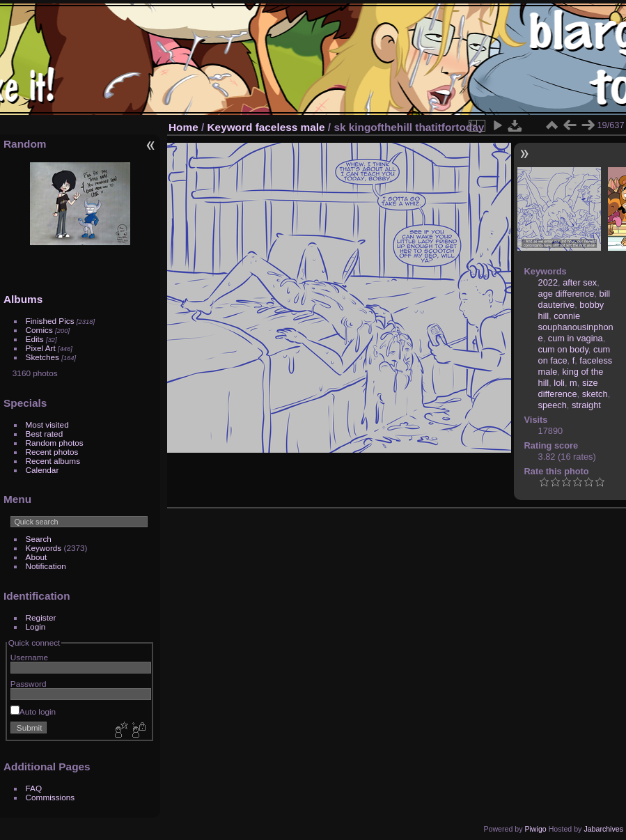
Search (39, 539)
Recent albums (53, 461)
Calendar (42, 470)
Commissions (50, 797)
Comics (39, 330)
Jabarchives (603, 829)
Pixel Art (41, 348)
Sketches (42, 357)
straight (586, 405)
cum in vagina (576, 338)
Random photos (55, 443)
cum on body (563, 349)
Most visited (47, 425)
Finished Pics (50, 321)
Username (29, 657)
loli (559, 383)
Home (183, 127)
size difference (568, 388)
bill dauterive (574, 299)
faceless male (290, 127)
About (37, 557)
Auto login (33, 711)
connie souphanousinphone (576, 327)
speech (553, 405)
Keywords (44, 548)
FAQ (34, 788)
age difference (566, 294)
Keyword (230, 127)
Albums (23, 299)
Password (29, 684)
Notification (46, 566)
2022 (548, 282)
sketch (595, 394)
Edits (35, 339)
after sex (580, 282)
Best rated (45, 434)
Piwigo (535, 829)
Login (36, 627)
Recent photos (52, 452)
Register (41, 617)
